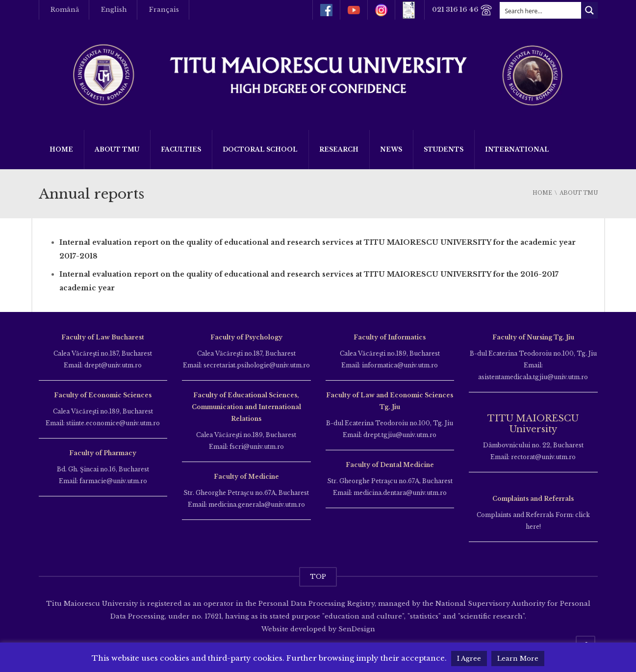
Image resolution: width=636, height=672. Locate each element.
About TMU (117, 149)
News (391, 149)
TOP (318, 577)
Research (339, 149)
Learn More (518, 659)
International (517, 149)
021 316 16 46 (462, 10)
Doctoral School (260, 149)
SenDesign (356, 629)
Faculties (181, 149)
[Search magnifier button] (589, 10)
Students (444, 149)
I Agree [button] (469, 659)
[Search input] (541, 10)
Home (61, 149)
